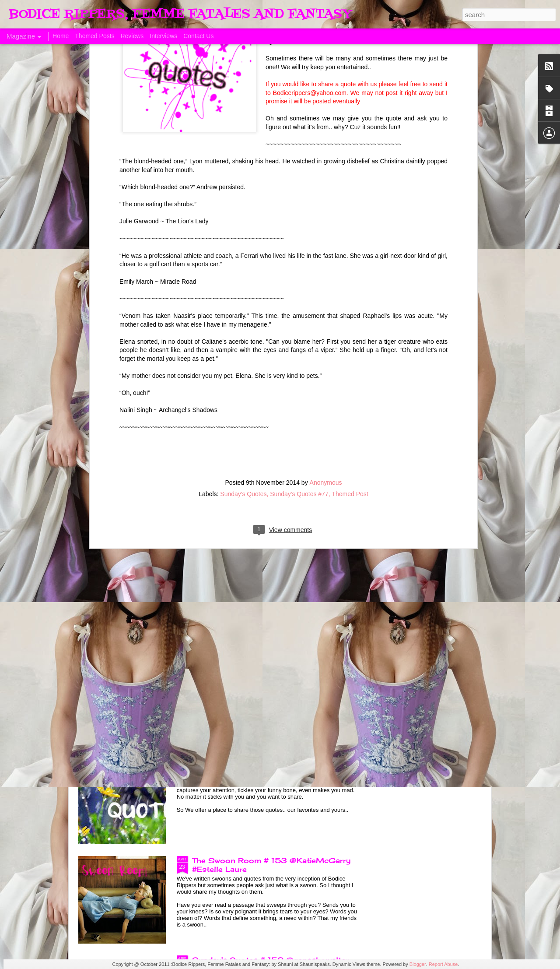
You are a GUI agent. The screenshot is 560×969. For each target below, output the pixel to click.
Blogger (418, 964)
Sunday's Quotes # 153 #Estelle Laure (266, 761)
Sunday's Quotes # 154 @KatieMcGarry (269, 562)
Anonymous (326, 307)
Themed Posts (94, 36)
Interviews (163, 36)
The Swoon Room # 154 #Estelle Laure (268, 662)
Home (61, 36)
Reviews (132, 36)
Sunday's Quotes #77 (299, 319)
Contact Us (198, 36)
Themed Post (350, 319)
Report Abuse (443, 964)
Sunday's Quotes (243, 319)
